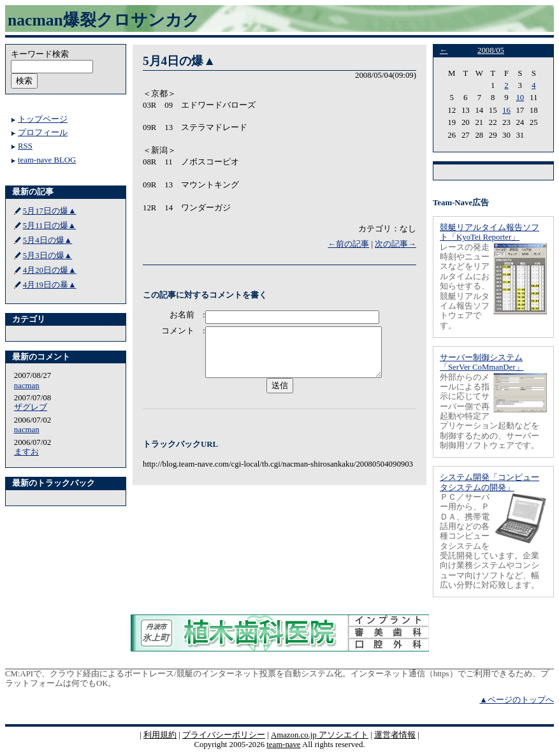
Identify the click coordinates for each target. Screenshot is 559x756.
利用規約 (160, 735)
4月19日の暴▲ (50, 285)
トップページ (43, 119)
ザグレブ (31, 407)
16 (506, 110)
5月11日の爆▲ (49, 226)
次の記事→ (396, 244)
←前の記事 (348, 244)
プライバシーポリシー (224, 735)
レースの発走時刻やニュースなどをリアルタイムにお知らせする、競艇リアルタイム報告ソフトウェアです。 (465, 287)
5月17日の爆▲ (50, 211)
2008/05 (491, 50)
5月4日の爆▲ (47, 240)
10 (520, 98)
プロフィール (43, 133)
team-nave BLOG (47, 160)
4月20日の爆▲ (50, 270)
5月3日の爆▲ (47, 256)
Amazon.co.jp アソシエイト (320, 735)
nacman (27, 386)
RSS (25, 146)
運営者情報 (395, 735)
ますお (26, 452)
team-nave (283, 745)
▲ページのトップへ (517, 700)
